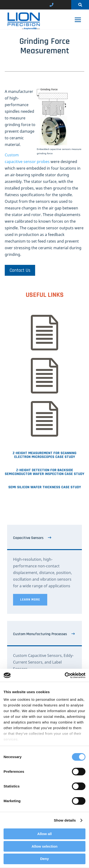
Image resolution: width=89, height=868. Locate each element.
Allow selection (44, 846)
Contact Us (20, 270)
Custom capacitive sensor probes (27, 158)
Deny (44, 859)
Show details (65, 820)
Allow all (44, 834)
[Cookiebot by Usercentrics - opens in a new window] (65, 675)
